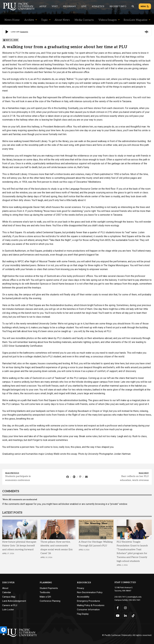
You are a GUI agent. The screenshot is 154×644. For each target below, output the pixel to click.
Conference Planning (50, 601)
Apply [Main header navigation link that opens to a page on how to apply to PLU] (43, 6)
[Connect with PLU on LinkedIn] (126, 616)
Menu (145, 7)
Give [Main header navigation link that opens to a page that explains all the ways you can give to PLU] (84, 6)
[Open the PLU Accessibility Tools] (3, 630)
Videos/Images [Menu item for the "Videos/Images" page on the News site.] (108, 20)
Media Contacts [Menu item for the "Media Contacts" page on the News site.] (84, 20)
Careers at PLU (10, 605)
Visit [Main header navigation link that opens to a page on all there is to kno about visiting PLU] (55, 6)
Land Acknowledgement (14, 601)
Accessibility (83, 597)
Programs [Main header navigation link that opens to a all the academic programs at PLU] (69, 6)
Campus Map (9, 597)
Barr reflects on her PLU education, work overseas (134, 478)
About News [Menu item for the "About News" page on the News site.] (62, 20)
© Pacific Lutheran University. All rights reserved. (127, 635)
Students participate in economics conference (18, 478)
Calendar (7, 592)
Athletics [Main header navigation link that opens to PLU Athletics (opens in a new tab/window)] (98, 6)
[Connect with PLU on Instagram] (126, 608)
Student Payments (49, 588)
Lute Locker (8, 610)
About (5, 588)
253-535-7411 (120, 597)
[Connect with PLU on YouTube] (118, 616)
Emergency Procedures (89, 601)
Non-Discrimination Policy (90, 592)
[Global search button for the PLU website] (133, 6)
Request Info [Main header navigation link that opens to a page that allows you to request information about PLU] (118, 6)
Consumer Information (88, 610)
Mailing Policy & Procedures (91, 605)
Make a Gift (45, 597)
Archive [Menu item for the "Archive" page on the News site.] (29, 20)
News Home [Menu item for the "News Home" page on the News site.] (12, 20)
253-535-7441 (134, 600)
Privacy (81, 588)
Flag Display (83, 614)
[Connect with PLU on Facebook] (118, 608)
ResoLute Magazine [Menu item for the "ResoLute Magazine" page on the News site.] (136, 20)
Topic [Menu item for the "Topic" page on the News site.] (44, 20)
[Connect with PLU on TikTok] (133, 616)
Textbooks (45, 592)
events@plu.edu (135, 597)
